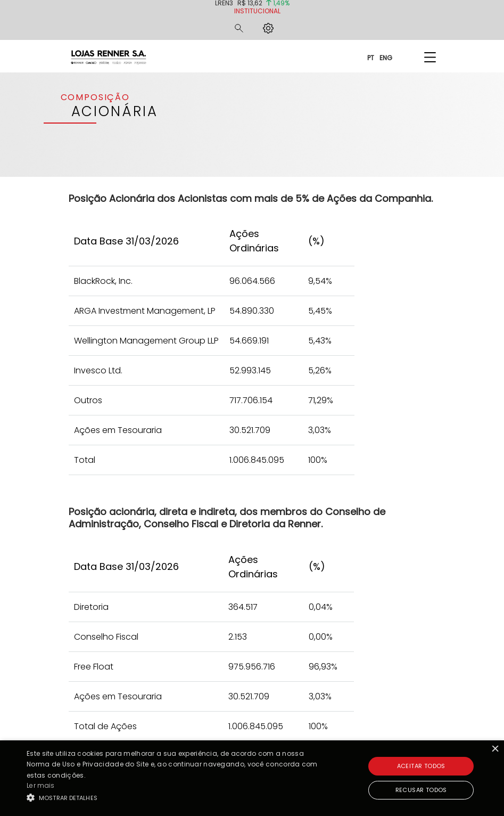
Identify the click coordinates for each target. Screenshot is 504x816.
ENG (386, 57)
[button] (173, 797)
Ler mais (40, 785)
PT (371, 57)
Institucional (257, 11)
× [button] (495, 750)
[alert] (252, 778)
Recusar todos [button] (421, 790)
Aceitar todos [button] (421, 766)
